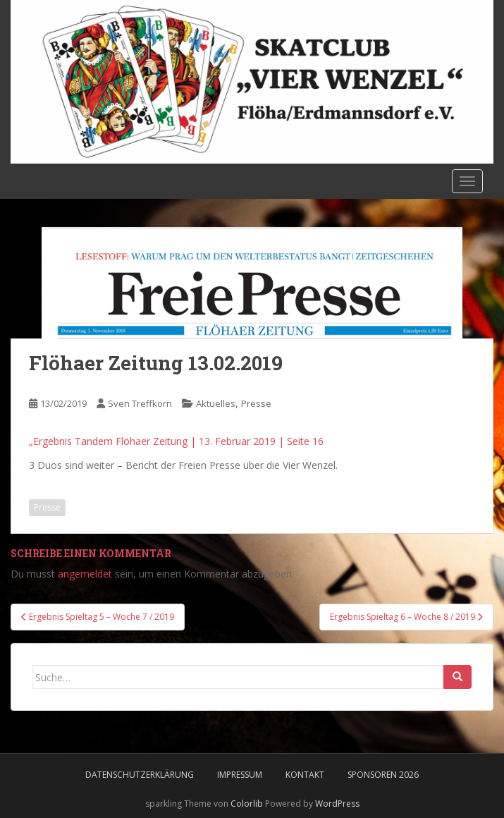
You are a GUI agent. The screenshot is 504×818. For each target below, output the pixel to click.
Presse (256, 403)
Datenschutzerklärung (140, 775)
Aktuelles (216, 403)
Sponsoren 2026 (383, 775)
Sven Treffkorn (140, 403)
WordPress (337, 804)
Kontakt (305, 775)
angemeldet (85, 574)
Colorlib (247, 804)
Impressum (240, 775)
